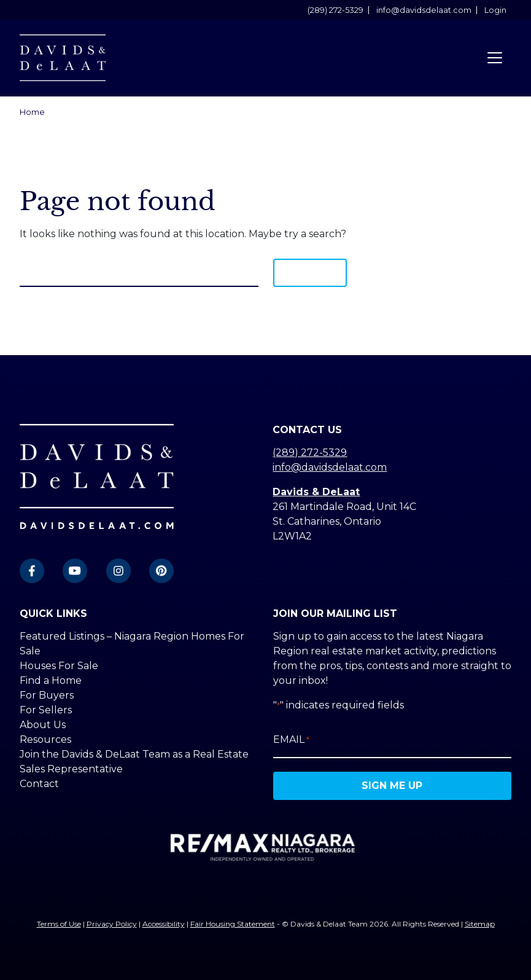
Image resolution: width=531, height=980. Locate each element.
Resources (45, 739)
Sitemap (480, 924)
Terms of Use (59, 924)
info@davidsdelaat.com (424, 10)
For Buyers (47, 695)
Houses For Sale (59, 666)
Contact (39, 784)
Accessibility (164, 924)
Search (310, 272)
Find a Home (51, 680)
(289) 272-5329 (335, 10)
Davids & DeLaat (316, 492)
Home (32, 112)
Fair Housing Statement (233, 924)
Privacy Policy (112, 924)
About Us (43, 725)
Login (495, 10)
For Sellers (46, 710)
